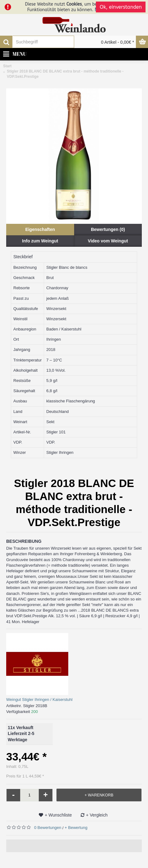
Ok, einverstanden (121, 7)
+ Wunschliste (58, 815)
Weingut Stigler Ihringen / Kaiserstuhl (39, 700)
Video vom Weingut (108, 241)
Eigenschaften (40, 229)
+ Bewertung (76, 828)
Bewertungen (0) (108, 229)
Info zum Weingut (40, 241)
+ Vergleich (97, 815)
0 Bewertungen (48, 828)
